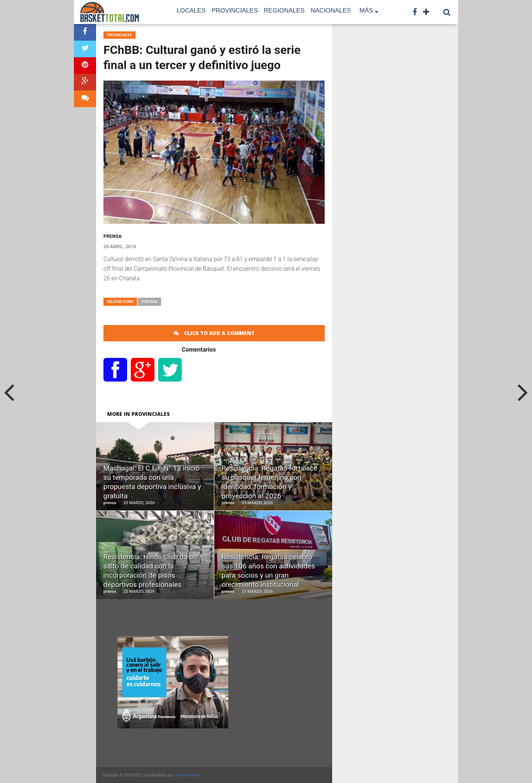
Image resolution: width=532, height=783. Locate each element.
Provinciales (235, 11)
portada (149, 302)
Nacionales (331, 11)
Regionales (284, 11)
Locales (191, 11)
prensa (112, 236)
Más (366, 11)
